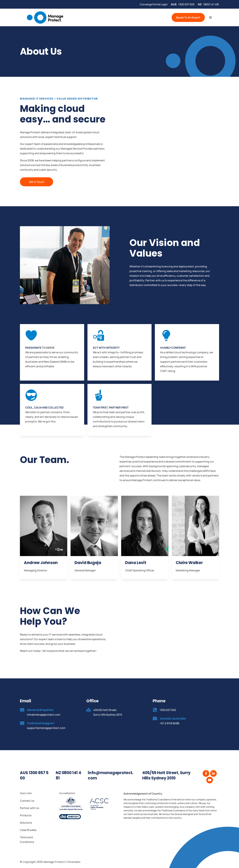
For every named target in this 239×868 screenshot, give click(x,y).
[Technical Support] (22, 723)
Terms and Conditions (27, 839)
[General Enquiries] (22, 710)
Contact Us (27, 801)
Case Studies (28, 830)
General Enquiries (41, 710)
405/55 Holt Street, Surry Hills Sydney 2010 (166, 775)
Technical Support (41, 723)
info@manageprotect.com (111, 775)
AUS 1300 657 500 (34, 775)
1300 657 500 (186, 4)
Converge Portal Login (154, 4)
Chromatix (74, 862)
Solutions (26, 822)
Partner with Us (29, 808)
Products (26, 815)
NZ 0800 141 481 (68, 775)
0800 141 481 (211, 4)
